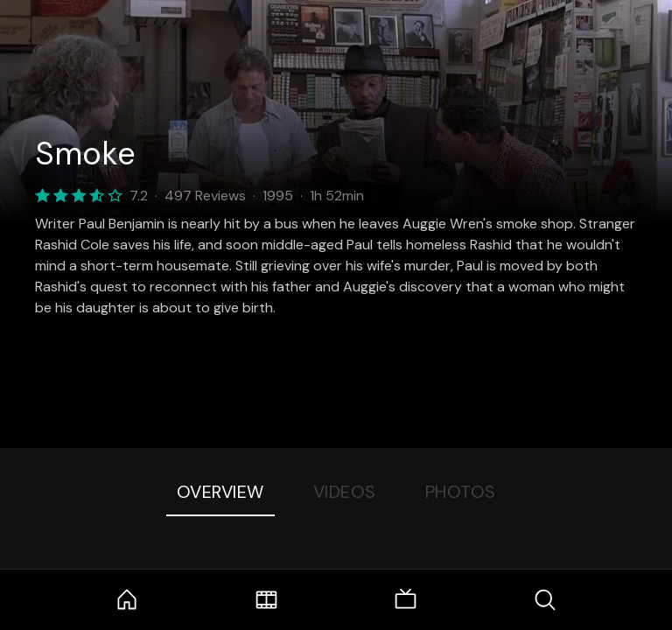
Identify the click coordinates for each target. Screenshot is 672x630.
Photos (461, 492)
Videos (345, 492)
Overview (220, 492)
